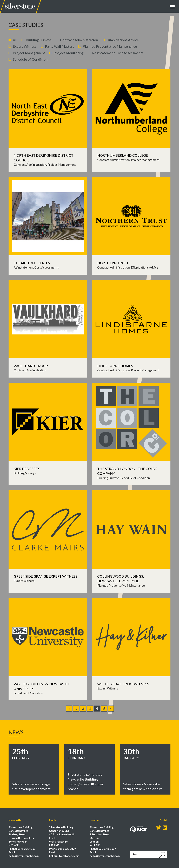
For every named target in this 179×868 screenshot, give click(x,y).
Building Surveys (39, 40)
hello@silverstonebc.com (24, 856)
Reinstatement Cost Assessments (118, 53)
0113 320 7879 (67, 849)
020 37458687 (107, 849)
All (15, 40)
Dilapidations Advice (123, 40)
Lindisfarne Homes (115, 366)
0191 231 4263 (26, 849)
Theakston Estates (32, 263)
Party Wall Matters (60, 46)
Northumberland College (123, 155)
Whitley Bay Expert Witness (123, 684)
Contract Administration (79, 40)
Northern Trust (113, 263)
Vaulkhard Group (31, 366)
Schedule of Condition (30, 59)
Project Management (29, 53)
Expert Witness (25, 46)
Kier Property (27, 469)
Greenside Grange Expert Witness (46, 576)
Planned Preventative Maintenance (110, 46)
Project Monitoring (69, 53)
